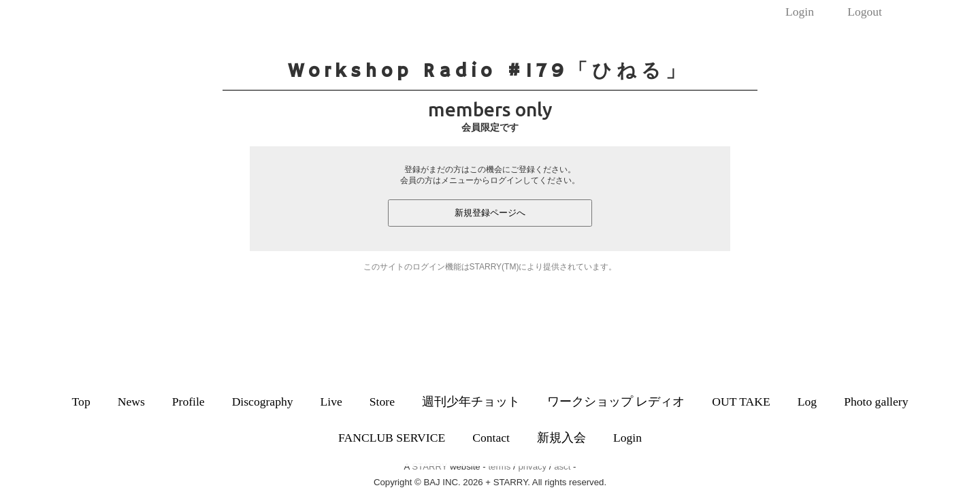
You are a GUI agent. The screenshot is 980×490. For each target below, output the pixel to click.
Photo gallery (876, 402)
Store (382, 402)
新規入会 (561, 438)
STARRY (429, 467)
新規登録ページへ (490, 213)
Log (807, 402)
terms (499, 467)
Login (800, 12)
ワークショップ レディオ (616, 402)
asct (562, 467)
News (131, 402)
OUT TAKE (741, 402)
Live (331, 402)
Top (81, 402)
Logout (865, 12)
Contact (491, 438)
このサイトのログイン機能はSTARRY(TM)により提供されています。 (490, 267)
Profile (189, 402)
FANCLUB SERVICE (392, 438)
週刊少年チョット (471, 402)
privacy (532, 467)
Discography (263, 402)
